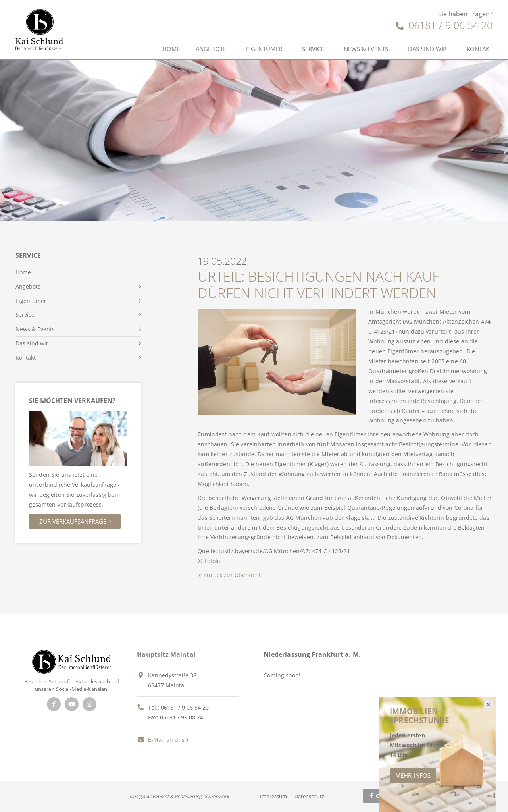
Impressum (273, 796)
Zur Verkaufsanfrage (73, 521)
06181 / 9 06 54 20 (444, 25)
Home (171, 49)
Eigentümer (264, 49)
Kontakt (479, 49)
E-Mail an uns (161, 740)
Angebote (211, 49)
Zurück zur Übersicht (232, 575)
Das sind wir (427, 49)
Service (313, 49)
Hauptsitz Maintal (166, 654)
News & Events (366, 49)
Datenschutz (309, 796)
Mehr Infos (413, 775)
